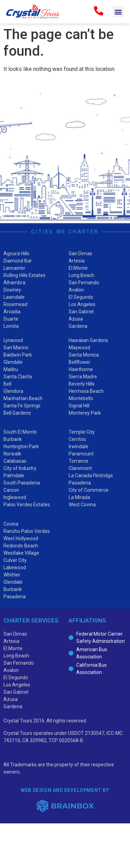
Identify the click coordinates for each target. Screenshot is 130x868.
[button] (118, 12)
